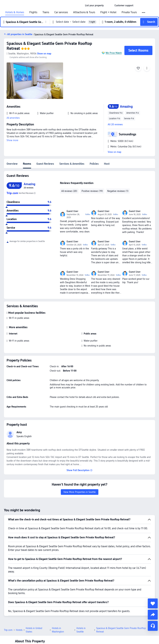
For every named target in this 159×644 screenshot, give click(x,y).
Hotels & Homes (15, 12)
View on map (115, 152)
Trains (46, 12)
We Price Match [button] (114, 53)
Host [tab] (107, 164)
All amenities (13, 118)
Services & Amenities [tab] (72, 164)
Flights (33, 12)
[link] (94, 5)
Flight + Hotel (108, 12)
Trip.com (8, 630)
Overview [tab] (12, 164)
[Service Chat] (153, 626)
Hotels (19, 630)
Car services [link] (61, 12)
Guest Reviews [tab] (45, 164)
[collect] (153, 603)
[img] (35, 81)
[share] (153, 615)
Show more (12, 140)
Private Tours (129, 12)
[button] (109, 5)
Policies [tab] (94, 164)
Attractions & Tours (84, 12)
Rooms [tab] (27, 164)
